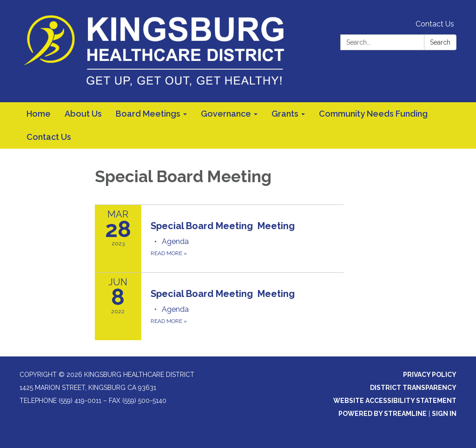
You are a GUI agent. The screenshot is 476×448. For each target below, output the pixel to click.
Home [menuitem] (39, 114)
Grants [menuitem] (285, 114)
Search (440, 42)
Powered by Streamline (383, 414)
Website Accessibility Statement (395, 401)
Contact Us (435, 24)
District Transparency (413, 388)
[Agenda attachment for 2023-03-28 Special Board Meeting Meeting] (175, 241)
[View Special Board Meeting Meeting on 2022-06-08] (247, 294)
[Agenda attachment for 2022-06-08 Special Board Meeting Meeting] (175, 309)
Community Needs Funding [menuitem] (373, 114)
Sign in (444, 414)
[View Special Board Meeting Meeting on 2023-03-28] (247, 226)
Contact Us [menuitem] (49, 137)
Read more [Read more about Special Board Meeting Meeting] (169, 253)
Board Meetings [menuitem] (148, 114)
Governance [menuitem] (226, 114)
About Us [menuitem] (83, 114)
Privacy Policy (430, 375)
